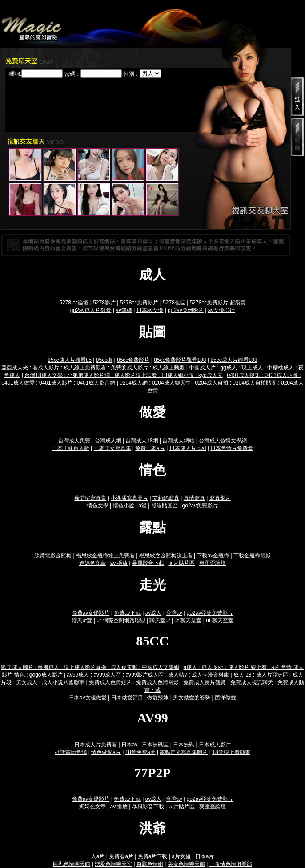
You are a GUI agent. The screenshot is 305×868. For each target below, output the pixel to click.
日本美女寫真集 (112, 448)
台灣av (174, 613)
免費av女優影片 (91, 613)
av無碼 (124, 310)
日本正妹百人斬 (71, 448)
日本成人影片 (215, 745)
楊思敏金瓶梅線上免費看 (105, 556)
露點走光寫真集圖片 (184, 752)
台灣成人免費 (74, 441)
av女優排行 (222, 310)
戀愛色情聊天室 (113, 864)
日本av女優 (150, 310)
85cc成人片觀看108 (234, 360)
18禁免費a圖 (140, 752)
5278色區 (174, 303)
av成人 (154, 613)
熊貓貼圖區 (165, 506)
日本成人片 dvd (188, 448)
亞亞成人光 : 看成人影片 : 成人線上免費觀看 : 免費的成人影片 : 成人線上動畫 (93, 368)
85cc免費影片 (133, 360)
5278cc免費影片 (139, 303)
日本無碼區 (155, 745)
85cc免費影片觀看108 (180, 360)
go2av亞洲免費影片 (210, 613)
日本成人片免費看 (96, 745)
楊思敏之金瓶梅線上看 (166, 556)
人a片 (98, 856)
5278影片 (104, 303)
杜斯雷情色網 (71, 752)
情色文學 (98, 506)
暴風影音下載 (148, 563)
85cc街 (104, 360)
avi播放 (119, 563)
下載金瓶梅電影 (252, 556)
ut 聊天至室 (219, 621)
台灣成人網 (108, 441)
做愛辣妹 (158, 698)
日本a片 (205, 856)
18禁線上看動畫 (231, 752)
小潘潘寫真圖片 (129, 498)
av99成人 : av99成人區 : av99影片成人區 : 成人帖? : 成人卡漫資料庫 (148, 675)
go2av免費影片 (200, 506)
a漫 (142, 506)
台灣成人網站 (178, 441)
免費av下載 (127, 613)
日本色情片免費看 (232, 448)
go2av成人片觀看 (91, 310)
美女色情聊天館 (186, 864)
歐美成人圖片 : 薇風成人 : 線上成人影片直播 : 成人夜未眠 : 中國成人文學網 (90, 667)
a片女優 (181, 856)
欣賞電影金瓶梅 (53, 556)
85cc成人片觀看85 (70, 360)
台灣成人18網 (142, 441)
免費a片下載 (153, 856)
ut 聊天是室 (188, 621)
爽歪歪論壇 (213, 563)
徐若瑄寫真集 (90, 498)
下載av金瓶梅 (213, 556)
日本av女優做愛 (88, 698)
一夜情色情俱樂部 (231, 864)
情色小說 (124, 506)
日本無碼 (184, 745)
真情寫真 (194, 498)
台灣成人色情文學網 (223, 441)
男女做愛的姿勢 (192, 698)
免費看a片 (121, 856)
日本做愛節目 (127, 698)
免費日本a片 (150, 448)
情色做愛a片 (106, 752)
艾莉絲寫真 (166, 498)
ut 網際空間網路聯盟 (121, 621)
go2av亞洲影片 (186, 310)
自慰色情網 (150, 864)
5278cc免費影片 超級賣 (218, 303)
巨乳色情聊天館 (72, 864)
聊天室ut (160, 621)
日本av (130, 745)
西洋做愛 (225, 698)
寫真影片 (220, 498)
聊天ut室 (82, 621)
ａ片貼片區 (181, 563)
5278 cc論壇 (74, 303)
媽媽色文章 (92, 563)
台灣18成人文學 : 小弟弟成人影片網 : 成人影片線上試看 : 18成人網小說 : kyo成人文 (123, 375)
